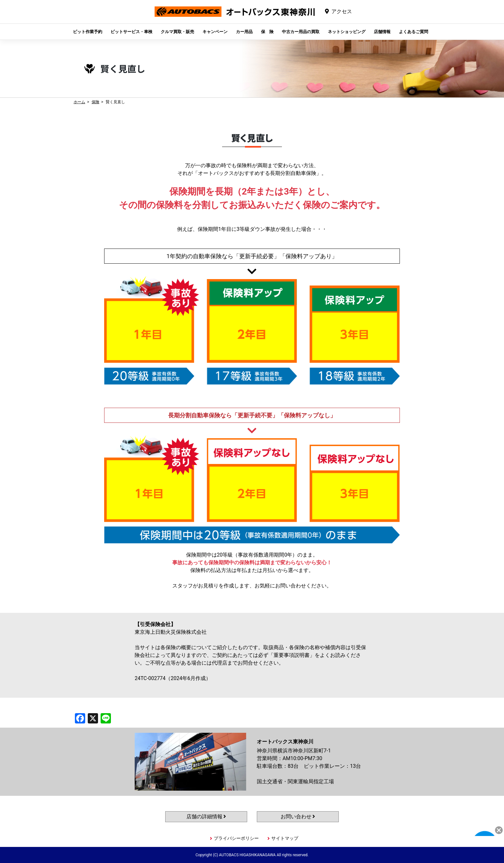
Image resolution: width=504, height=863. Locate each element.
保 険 (267, 32)
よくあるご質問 (414, 32)
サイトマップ (285, 838)
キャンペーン (215, 32)
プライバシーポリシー (236, 838)
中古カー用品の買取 (301, 32)
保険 (95, 102)
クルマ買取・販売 (177, 32)
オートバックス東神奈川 (235, 17)
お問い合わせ (298, 817)
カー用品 (244, 32)
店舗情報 (382, 32)
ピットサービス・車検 (131, 32)
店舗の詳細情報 (206, 817)
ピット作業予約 (88, 32)
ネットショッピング (347, 32)
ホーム (79, 102)
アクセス (342, 11)
